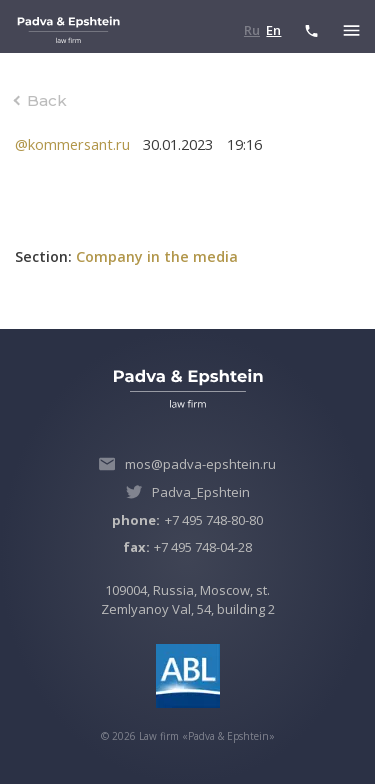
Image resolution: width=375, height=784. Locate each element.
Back (47, 100)
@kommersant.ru (72, 144)
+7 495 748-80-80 (187, 520)
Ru (252, 30)
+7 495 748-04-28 (187, 547)
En (273, 30)
